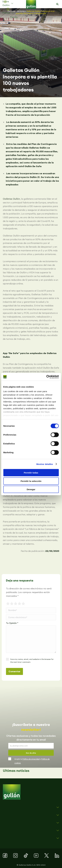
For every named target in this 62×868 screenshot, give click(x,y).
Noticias (21, 11)
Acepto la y (32, 761)
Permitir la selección (31, 481)
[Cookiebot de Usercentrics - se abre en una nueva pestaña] (46, 377)
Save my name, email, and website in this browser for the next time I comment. (32, 661)
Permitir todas (31, 473)
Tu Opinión (12, 623)
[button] (57, 4)
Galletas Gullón (11, 199)
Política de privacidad (31, 759)
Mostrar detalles (45, 464)
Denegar (31, 489)
